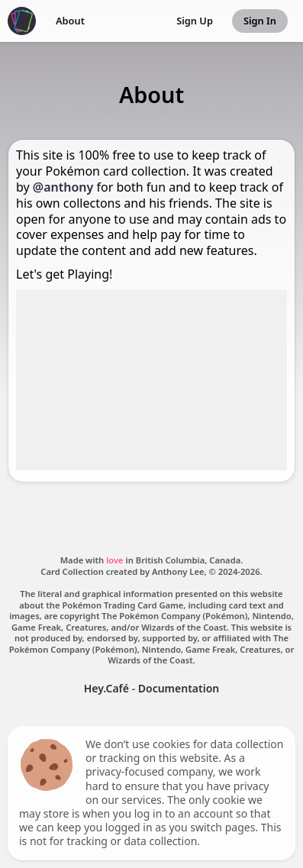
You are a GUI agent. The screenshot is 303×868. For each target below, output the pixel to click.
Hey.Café (106, 688)
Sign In (260, 21)
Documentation (179, 688)
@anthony (63, 187)
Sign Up (195, 21)
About (70, 21)
